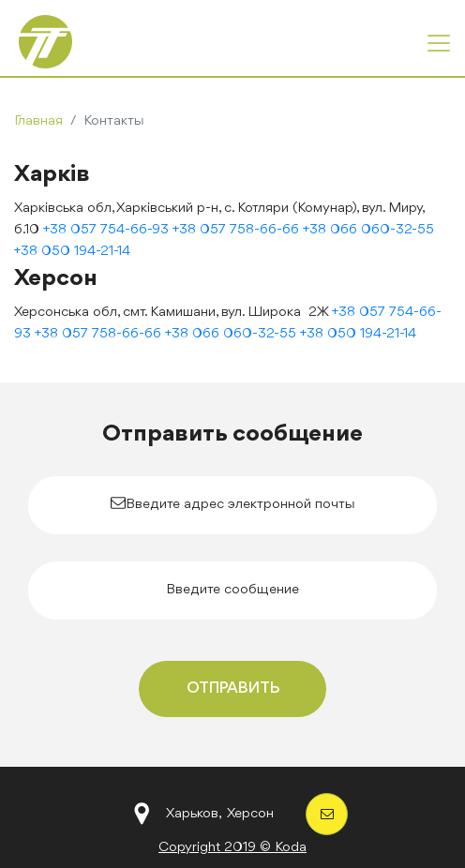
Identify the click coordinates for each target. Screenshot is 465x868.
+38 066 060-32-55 (368, 230)
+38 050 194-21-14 (72, 252)
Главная (38, 121)
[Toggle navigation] (439, 43)
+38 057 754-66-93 (106, 230)
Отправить (233, 688)
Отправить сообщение (232, 434)
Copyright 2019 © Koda (232, 848)
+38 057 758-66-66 (236, 230)
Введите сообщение (232, 590)
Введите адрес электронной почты (240, 505)
